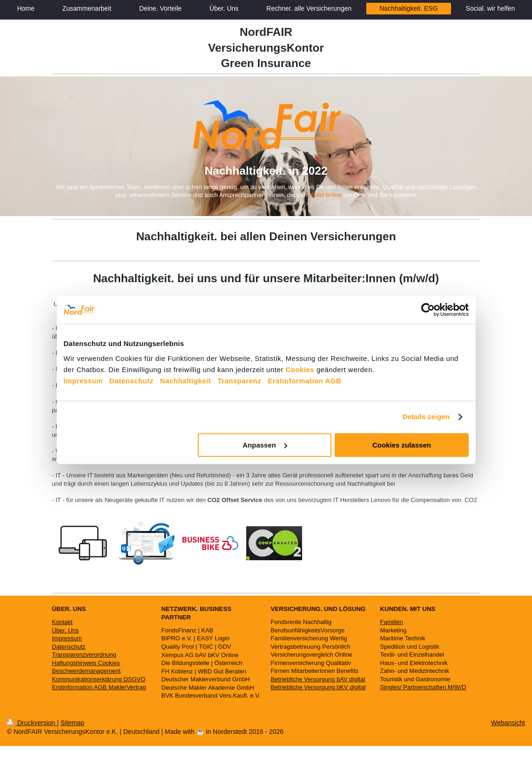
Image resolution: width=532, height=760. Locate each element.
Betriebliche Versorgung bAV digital (318, 679)
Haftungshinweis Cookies (86, 663)
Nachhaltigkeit (186, 381)
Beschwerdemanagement (86, 671)
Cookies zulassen (402, 445)
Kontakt (62, 622)
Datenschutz (131, 381)
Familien (392, 622)
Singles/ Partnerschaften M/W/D (423, 687)
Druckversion (32, 723)
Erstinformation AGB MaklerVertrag (99, 687)
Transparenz (239, 381)
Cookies (300, 370)
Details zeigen (426, 417)
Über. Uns (66, 630)
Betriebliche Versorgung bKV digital (318, 687)
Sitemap (72, 723)
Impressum (84, 381)
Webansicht (508, 723)
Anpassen (265, 445)
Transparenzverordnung (84, 655)
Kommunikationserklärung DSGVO (99, 679)
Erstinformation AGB (304, 381)
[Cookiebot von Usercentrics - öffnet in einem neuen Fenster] (428, 310)
